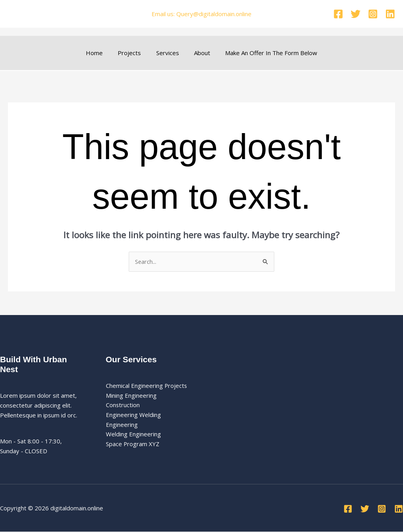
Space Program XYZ (133, 444)
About (199, 53)
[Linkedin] (390, 14)
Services (168, 53)
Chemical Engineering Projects (147, 386)
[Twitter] (356, 14)
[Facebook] (338, 14)
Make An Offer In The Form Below (265, 53)
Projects (133, 53)
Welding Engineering (133, 434)
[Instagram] (373, 14)
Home (101, 53)
